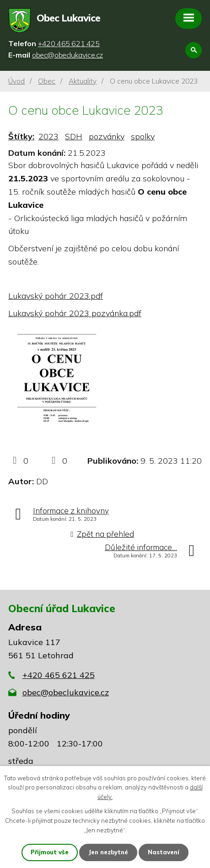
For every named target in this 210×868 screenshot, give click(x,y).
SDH (74, 136)
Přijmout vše (50, 852)
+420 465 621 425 (59, 675)
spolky (143, 136)
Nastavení (164, 852)
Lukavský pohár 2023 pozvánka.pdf (75, 313)
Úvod (16, 81)
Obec (47, 81)
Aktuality (83, 81)
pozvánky (107, 136)
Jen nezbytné (108, 852)
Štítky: (21, 136)
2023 (48, 136)
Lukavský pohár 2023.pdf (56, 296)
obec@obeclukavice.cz (66, 692)
